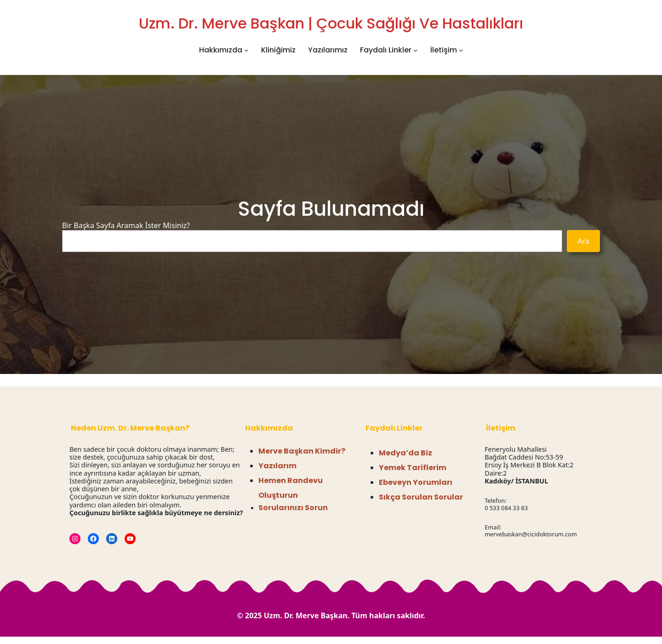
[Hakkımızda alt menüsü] (246, 50)
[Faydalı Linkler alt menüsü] (416, 50)
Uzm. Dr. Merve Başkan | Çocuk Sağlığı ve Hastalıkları (331, 23)
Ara (583, 241)
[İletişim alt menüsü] (461, 50)
